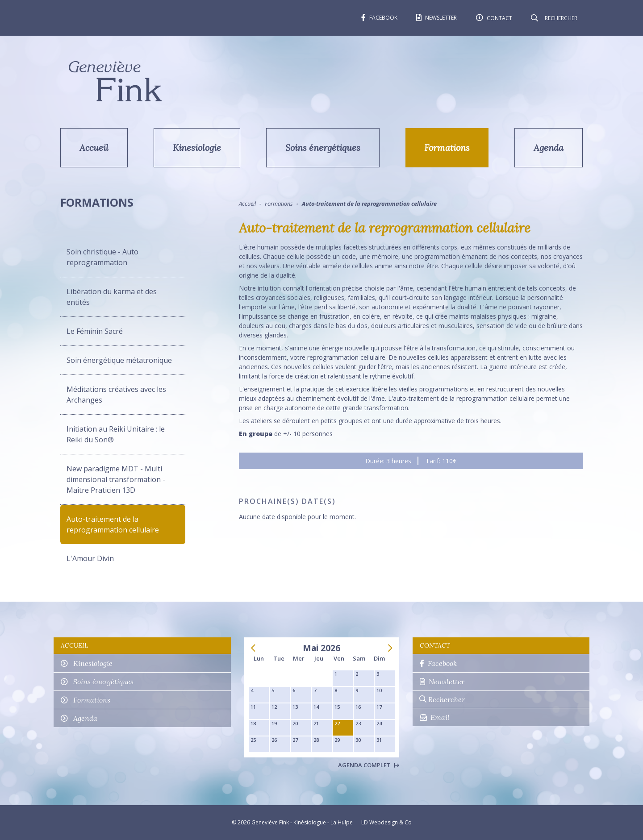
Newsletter (442, 682)
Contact (435, 645)
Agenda (549, 148)
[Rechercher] (560, 18)
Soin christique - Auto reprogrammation (102, 257)
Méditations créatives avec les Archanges (116, 395)
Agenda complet (369, 765)
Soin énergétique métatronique (119, 360)
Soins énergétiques (323, 148)
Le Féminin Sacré (95, 331)
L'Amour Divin (90, 558)
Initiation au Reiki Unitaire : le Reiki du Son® (116, 434)
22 (337, 723)
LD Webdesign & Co (386, 822)
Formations (447, 148)
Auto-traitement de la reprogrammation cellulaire (113, 524)
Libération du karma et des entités (112, 297)
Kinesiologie (197, 148)
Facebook (438, 663)
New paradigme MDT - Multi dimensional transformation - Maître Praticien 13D (116, 479)
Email (435, 717)
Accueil (94, 148)
